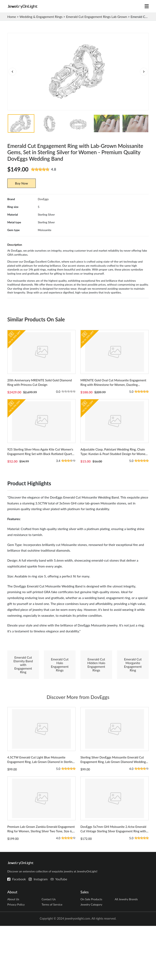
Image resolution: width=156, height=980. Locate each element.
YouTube (61, 932)
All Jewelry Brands (127, 952)
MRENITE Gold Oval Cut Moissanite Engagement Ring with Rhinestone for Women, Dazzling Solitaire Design (113, 409)
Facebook (19, 932)
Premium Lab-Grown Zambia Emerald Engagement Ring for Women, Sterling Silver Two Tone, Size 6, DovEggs (41, 884)
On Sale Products (92, 952)
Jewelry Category (92, 958)
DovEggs (43, 214)
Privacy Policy (16, 958)
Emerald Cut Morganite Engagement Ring (133, 699)
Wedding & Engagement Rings (41, 17)
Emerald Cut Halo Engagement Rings (60, 699)
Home (12, 17)
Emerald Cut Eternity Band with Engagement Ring (23, 699)
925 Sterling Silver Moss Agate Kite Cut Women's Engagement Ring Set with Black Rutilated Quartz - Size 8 (41, 488)
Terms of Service (53, 958)
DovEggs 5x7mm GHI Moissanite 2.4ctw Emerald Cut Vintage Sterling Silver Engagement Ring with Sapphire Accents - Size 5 (113, 884)
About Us (14, 952)
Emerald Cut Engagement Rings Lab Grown (96, 17)
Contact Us (49, 952)
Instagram (41, 932)
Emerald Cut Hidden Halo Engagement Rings (96, 699)
